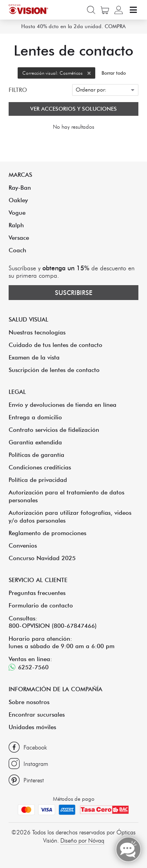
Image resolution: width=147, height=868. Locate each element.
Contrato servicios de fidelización (54, 430)
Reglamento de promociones (47, 533)
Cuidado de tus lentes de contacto (55, 345)
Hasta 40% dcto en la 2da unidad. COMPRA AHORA (73, 33)
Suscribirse (74, 293)
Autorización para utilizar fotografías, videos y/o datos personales (70, 517)
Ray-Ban (20, 188)
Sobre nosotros (29, 702)
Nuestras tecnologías (37, 332)
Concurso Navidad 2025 (42, 558)
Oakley (18, 200)
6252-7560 (33, 667)
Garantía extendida (35, 442)
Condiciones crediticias (40, 467)
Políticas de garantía (36, 455)
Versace (19, 238)
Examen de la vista (34, 357)
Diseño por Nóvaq (82, 841)
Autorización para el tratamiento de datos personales (66, 496)
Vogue (17, 213)
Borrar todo (114, 73)
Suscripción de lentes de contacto (54, 370)
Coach (17, 250)
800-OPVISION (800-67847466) (53, 626)
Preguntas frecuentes (37, 593)
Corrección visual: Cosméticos (59, 73)
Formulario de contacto (41, 605)
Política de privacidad (38, 480)
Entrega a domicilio (35, 417)
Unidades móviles (32, 727)
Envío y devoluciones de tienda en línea (63, 405)
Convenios (23, 545)
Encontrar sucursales (37, 714)
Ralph (16, 225)
